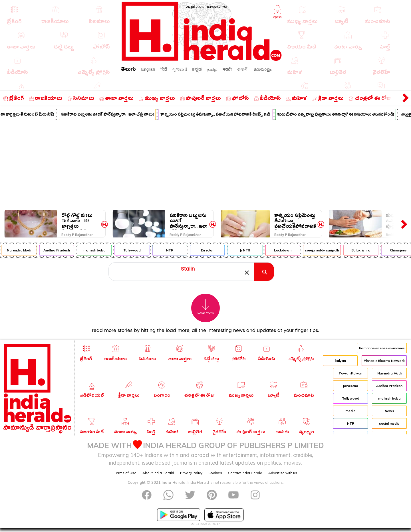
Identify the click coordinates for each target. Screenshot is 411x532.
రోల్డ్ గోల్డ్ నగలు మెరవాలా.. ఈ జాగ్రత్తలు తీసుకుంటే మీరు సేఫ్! (77, 221)
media (350, 411)
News (389, 411)
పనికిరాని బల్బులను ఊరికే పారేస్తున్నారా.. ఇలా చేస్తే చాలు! (116, 115)
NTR (179, 250)
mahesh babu (103, 250)
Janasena (350, 386)
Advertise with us (283, 473)
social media (389, 423)
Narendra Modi (28, 250)
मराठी (227, 69)
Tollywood (141, 250)
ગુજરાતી (180, 69)
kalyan (340, 361)
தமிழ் (212, 69)
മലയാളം (263, 69)
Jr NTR (254, 250)
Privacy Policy (191, 473)
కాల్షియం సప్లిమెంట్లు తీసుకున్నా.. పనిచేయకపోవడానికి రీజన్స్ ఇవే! (224, 115)
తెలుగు (128, 70)
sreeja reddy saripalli (331, 250)
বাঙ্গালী (243, 69)
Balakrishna (370, 250)
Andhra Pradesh (66, 250)
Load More (206, 307)
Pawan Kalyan (350, 373)
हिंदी (164, 69)
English (148, 69)
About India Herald (158, 473)
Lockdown (292, 250)
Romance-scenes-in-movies (382, 348)
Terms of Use (125, 473)
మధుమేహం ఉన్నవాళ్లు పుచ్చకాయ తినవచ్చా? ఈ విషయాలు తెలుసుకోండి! (345, 115)
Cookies (215, 473)
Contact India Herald (245, 473)
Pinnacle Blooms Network (384, 361)
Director (216, 250)
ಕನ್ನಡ (197, 69)
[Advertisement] (205, 165)
